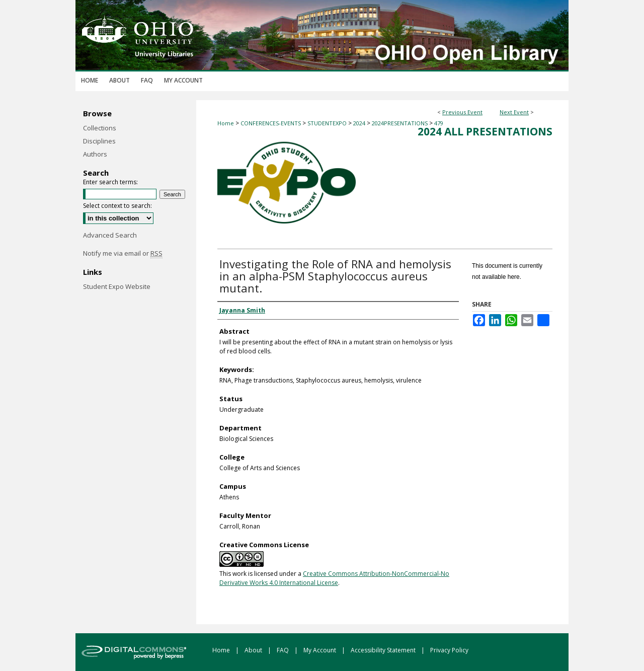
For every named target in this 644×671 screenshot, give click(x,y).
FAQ (284, 650)
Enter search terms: (110, 182)
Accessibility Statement (384, 650)
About (254, 650)
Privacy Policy (449, 650)
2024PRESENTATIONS (400, 123)
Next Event (514, 112)
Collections (100, 128)
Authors (95, 154)
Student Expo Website (117, 286)
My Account (320, 650)
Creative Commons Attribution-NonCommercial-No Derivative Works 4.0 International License (334, 578)
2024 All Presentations (485, 131)
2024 (360, 123)
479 (439, 123)
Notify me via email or (123, 253)
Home (226, 123)
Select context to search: (117, 206)
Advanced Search (110, 235)
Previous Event (462, 112)
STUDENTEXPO (328, 123)
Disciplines (99, 141)
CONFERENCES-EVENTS (271, 123)
